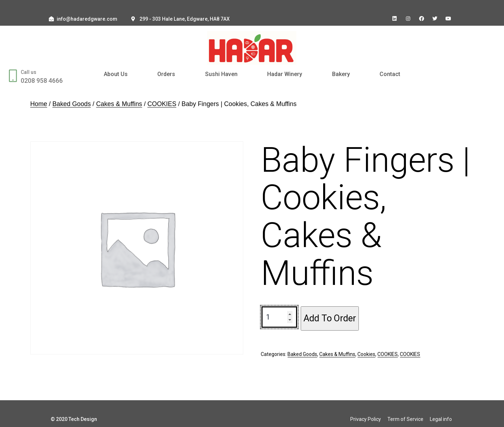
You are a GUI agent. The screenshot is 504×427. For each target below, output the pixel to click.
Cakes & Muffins (119, 104)
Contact (390, 74)
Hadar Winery (285, 74)
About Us (116, 74)
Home (39, 104)
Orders (166, 74)
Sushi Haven (221, 74)
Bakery (341, 74)
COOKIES (162, 104)
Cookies (366, 354)
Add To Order (330, 318)
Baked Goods (72, 104)
